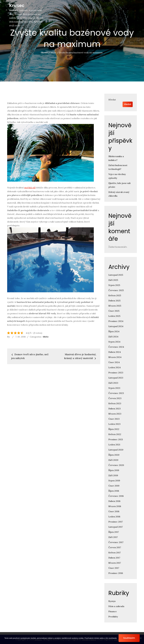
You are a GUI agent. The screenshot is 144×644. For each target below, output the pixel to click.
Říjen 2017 (114, 532)
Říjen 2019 (114, 470)
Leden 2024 (114, 367)
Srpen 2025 (114, 285)
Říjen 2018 (114, 491)
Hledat (112, 100)
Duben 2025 (114, 301)
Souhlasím (129, 638)
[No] (141, 638)
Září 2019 (113, 475)
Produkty (113, 617)
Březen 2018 (115, 506)
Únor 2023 (114, 419)
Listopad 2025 (116, 275)
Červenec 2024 (116, 347)
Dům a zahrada (116, 606)
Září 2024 (113, 337)
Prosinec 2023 (116, 373)
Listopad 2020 (116, 450)
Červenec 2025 (116, 290)
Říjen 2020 (114, 455)
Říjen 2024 (114, 331)
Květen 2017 (115, 553)
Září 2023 (113, 383)
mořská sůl (30, 188)
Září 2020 (113, 460)
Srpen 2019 (114, 481)
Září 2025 (113, 280)
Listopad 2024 (116, 326)
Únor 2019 (114, 486)
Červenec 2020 (116, 465)
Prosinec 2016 (116, 573)
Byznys (112, 601)
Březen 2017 (115, 563)
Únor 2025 (114, 311)
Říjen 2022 (114, 429)
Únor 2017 (114, 568)
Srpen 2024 (114, 342)
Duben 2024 (115, 352)
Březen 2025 (115, 306)
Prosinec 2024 (116, 321)
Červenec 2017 (116, 542)
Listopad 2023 (116, 378)
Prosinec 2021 (116, 439)
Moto (46, 337)
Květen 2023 (115, 403)
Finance (113, 611)
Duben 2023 (114, 409)
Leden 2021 (114, 445)
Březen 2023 (115, 414)
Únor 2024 (114, 362)
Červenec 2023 (116, 393)
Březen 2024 (115, 357)
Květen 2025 (115, 295)
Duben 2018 (114, 501)
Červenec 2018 (116, 496)
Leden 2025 (114, 316)
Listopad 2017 (116, 527)
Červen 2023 (115, 398)
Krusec (17, 5)
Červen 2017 (115, 547)
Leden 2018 (114, 517)
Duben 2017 (114, 558)
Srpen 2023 (114, 388)
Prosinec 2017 (116, 522)
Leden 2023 (114, 424)
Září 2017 (113, 537)
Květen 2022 (115, 434)
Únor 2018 (114, 511)
